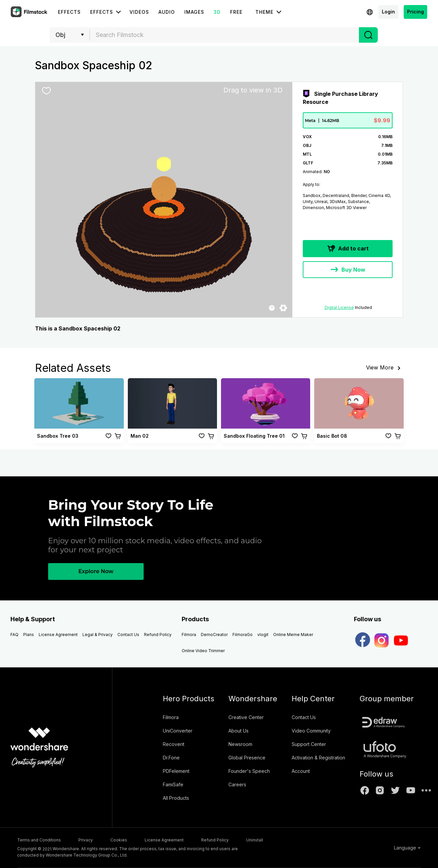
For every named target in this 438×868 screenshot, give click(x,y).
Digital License (339, 307)
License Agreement (58, 635)
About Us (239, 731)
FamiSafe (173, 784)
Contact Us (128, 635)
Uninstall (255, 840)
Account (301, 771)
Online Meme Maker (293, 635)
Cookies (119, 840)
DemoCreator (214, 635)
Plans (29, 635)
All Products (176, 798)
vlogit (263, 635)
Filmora (189, 635)
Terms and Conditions (39, 840)
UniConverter (178, 731)
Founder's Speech (249, 771)
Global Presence (247, 758)
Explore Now (96, 571)
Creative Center (246, 717)
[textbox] (225, 35)
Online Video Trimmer (203, 651)
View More (385, 368)
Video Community (311, 731)
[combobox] (224, 35)
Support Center (309, 744)
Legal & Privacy (98, 635)
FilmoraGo (243, 635)
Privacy (86, 840)
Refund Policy (158, 635)
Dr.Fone (171, 758)
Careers (237, 784)
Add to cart (348, 249)
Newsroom (240, 744)
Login (388, 12)
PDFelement (176, 771)
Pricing (415, 12)
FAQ (14, 635)
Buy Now (348, 270)
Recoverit (174, 744)
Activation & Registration (318, 758)
